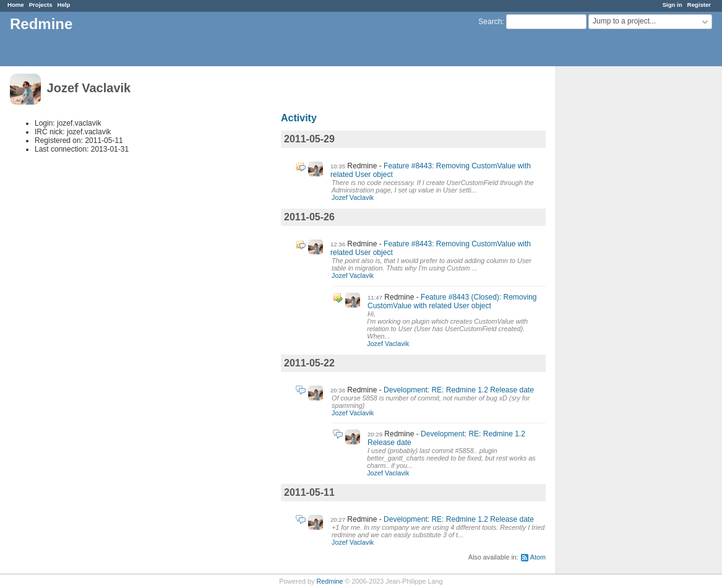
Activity (299, 118)
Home (16, 5)
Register (699, 5)
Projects (41, 5)
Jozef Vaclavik (353, 197)
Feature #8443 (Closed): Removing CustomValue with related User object (452, 301)
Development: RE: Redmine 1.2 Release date (459, 390)
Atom (538, 557)
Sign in (673, 5)
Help (64, 5)
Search (490, 22)
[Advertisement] (618, 261)
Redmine (329, 581)
